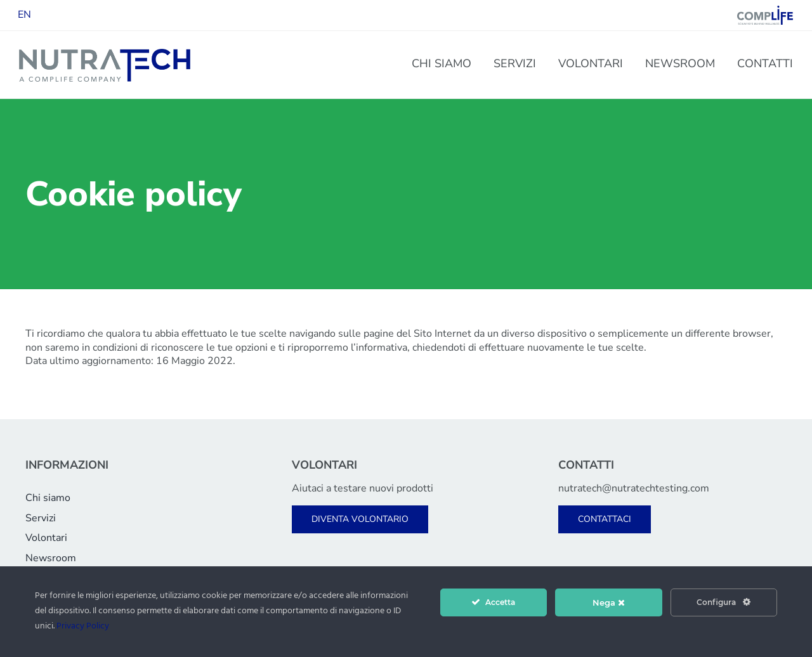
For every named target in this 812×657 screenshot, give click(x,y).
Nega (609, 602)
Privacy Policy (83, 626)
